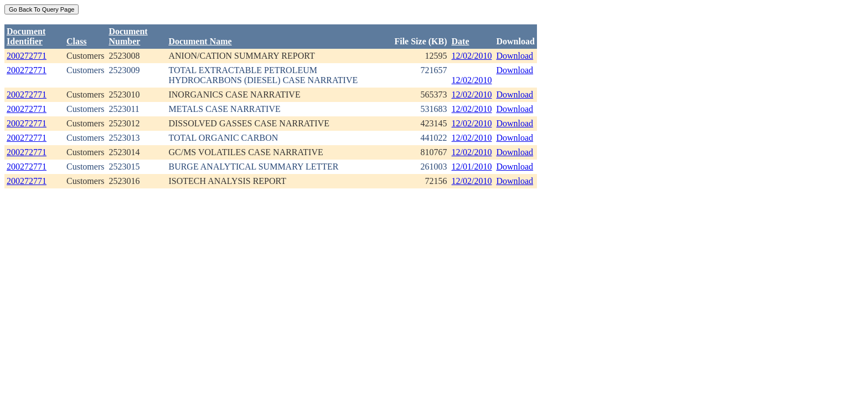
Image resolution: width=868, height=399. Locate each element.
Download (515, 56)
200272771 (27, 56)
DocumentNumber (128, 36)
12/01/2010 (472, 167)
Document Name (200, 41)
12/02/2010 (472, 56)
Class (76, 41)
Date (461, 41)
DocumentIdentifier (26, 36)
